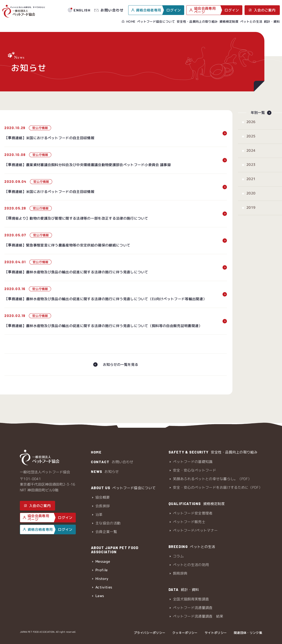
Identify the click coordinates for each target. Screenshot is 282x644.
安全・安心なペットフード (195, 470)
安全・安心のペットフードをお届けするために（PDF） (218, 487)
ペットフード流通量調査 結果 (198, 616)
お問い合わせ (112, 10)
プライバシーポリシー (149, 633)
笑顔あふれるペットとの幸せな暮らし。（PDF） (212, 479)
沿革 (99, 514)
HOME (131, 21)
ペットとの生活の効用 (191, 565)
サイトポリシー (216, 633)
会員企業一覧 (106, 532)
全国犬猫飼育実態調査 (191, 599)
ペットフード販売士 (189, 522)
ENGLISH (82, 10)
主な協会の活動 (108, 523)
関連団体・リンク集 (248, 633)
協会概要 (102, 497)
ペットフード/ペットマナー (195, 530)
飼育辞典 (180, 573)
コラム (178, 556)
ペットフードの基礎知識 (193, 462)
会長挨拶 (102, 506)
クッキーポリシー (185, 633)
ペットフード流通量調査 (193, 608)
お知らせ (105, 472)
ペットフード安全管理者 (193, 513)
